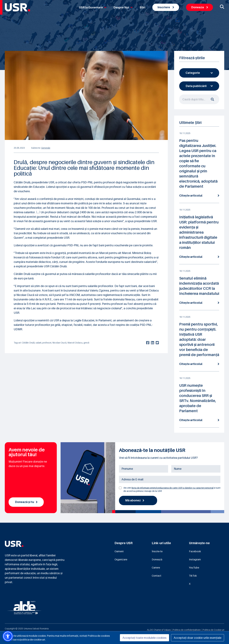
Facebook (195, 551)
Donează (157, 559)
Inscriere (166, 7)
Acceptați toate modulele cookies (144, 638)
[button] (8, 636)
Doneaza (200, 7)
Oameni (119, 551)
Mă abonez (135, 500)
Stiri (142, 7)
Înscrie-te (157, 551)
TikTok (193, 576)
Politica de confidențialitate (187, 630)
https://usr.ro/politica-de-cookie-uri (25, 640)
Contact (156, 576)
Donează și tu (26, 502)
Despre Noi (123, 7)
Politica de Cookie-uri (213, 630)
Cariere (156, 568)
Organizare (121, 559)
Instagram (195, 559)
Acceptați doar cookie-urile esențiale (198, 638)
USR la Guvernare (93, 7)
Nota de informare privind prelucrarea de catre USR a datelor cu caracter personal (172, 488)
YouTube (194, 568)
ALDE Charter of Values (159, 630)
